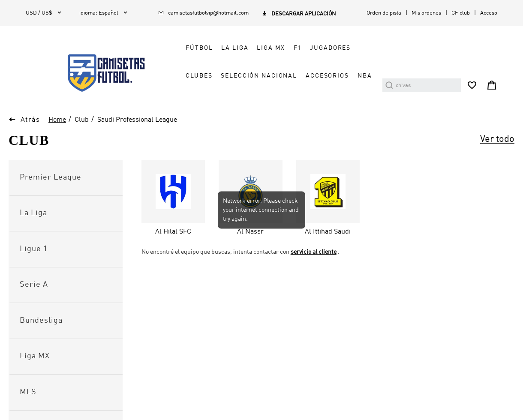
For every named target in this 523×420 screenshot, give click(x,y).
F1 (298, 48)
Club (82, 120)
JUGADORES (330, 48)
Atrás (30, 120)
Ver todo (497, 139)
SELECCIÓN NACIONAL (259, 76)
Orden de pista (384, 13)
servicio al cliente (314, 252)
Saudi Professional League (137, 120)
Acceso (489, 13)
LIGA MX (271, 48)
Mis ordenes (426, 13)
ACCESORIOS (327, 76)
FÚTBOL (199, 48)
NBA (365, 76)
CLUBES (199, 76)
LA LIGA (235, 48)
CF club (461, 13)
